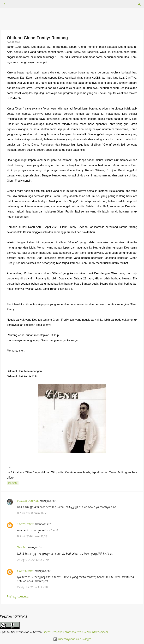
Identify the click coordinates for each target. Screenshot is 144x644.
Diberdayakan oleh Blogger (72, 639)
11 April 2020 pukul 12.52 (32, 537)
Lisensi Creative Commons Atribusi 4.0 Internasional (75, 632)
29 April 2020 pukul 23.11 (32, 588)
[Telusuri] (14, 4)
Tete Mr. (22, 548)
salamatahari (26, 524)
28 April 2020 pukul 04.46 (33, 560)
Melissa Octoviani (28, 501)
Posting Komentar (18, 597)
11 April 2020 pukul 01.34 (32, 513)
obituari (13, 483)
